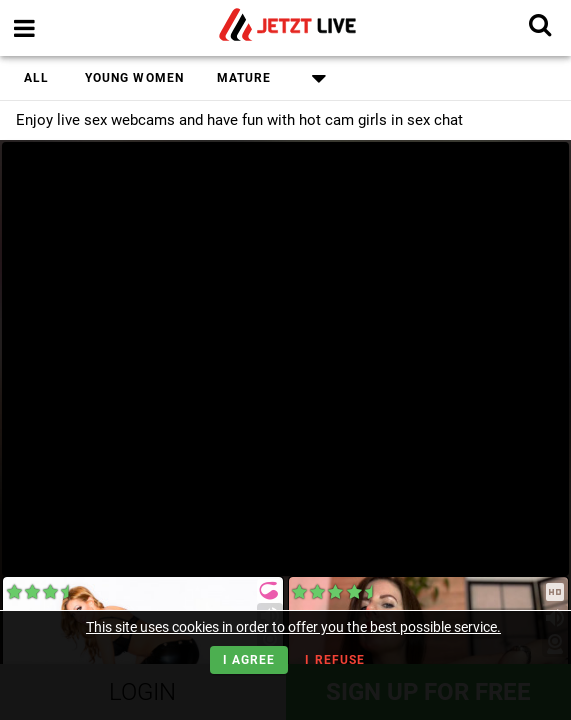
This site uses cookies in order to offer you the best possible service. (293, 627)
